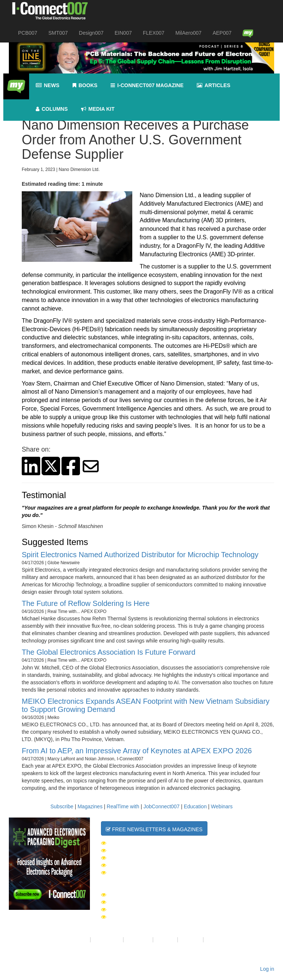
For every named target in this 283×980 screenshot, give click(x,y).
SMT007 (58, 33)
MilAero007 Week (129, 865)
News (48, 85)
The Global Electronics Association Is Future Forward (109, 652)
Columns (52, 109)
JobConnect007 (161, 806)
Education (195, 806)
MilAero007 (188, 33)
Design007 (91, 33)
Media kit (98, 109)
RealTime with (123, 806)
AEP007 (222, 33)
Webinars (222, 806)
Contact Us (138, 939)
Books (85, 85)
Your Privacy (107, 939)
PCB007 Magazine (128, 909)
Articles (214, 85)
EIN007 (123, 33)
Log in (267, 969)
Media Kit (191, 939)
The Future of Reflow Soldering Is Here (86, 603)
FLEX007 (154, 33)
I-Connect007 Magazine (147, 85)
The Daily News (126, 843)
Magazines (90, 806)
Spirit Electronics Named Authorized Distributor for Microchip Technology (140, 555)
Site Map (165, 939)
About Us (78, 939)
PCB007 (28, 33)
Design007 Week (127, 858)
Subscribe (62, 806)
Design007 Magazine (133, 917)
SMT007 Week (123, 850)
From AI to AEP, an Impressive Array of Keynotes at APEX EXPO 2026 (137, 751)
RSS (211, 939)
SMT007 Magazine (128, 902)
